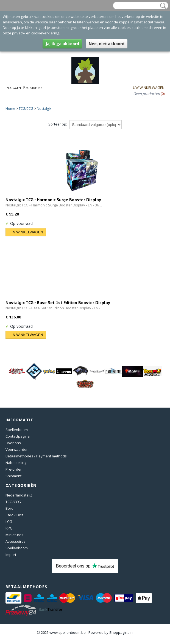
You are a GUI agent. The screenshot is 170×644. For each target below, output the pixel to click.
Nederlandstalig (19, 495)
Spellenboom (17, 430)
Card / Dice (15, 515)
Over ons (13, 443)
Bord (9, 508)
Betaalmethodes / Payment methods (36, 456)
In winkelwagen (27, 232)
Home (10, 109)
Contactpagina (18, 436)
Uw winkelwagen (149, 88)
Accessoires (16, 541)
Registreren (33, 87)
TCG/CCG (26, 109)
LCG (9, 522)
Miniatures (14, 535)
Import (11, 555)
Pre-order (14, 469)
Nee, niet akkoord (107, 44)
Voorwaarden (17, 449)
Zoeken (162, 6)
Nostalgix (44, 109)
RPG (9, 528)
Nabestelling (16, 463)
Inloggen (13, 87)
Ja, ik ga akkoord (62, 44)
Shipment (13, 476)
